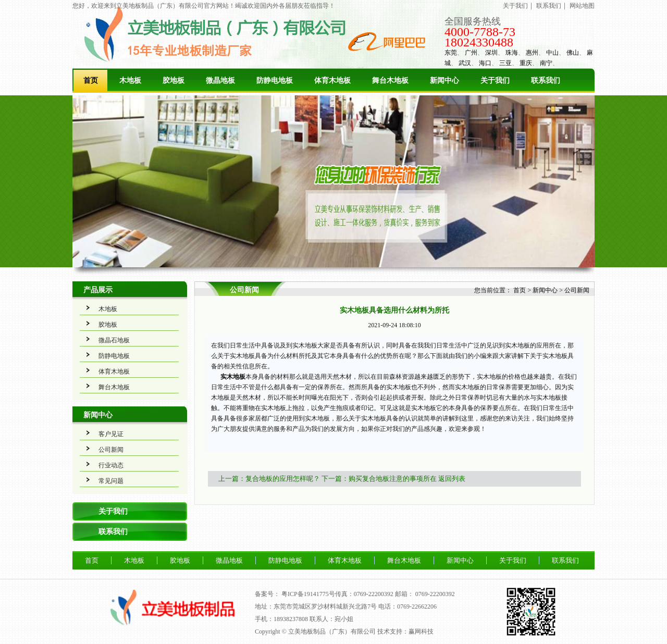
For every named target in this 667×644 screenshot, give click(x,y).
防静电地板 (275, 80)
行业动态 (111, 465)
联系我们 (549, 6)
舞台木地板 (390, 80)
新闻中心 (444, 80)
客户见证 (111, 434)
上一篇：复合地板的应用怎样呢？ (269, 479)
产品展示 (98, 290)
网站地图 (582, 6)
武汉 (465, 63)
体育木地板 (332, 80)
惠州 (532, 53)
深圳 (491, 53)
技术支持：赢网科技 (405, 631)
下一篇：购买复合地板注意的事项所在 (379, 479)
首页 (91, 80)
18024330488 (479, 42)
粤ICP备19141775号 (308, 594)
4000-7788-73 (480, 32)
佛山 (573, 53)
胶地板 (174, 80)
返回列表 (452, 479)
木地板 (130, 80)
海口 (485, 63)
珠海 (512, 53)
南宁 (546, 63)
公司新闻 (111, 450)
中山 (552, 53)
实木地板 (232, 377)
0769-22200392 (435, 594)
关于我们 (515, 6)
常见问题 (111, 481)
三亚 (505, 63)
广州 (471, 53)
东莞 (451, 53)
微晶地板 (220, 80)
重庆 (526, 63)
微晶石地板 (114, 340)
